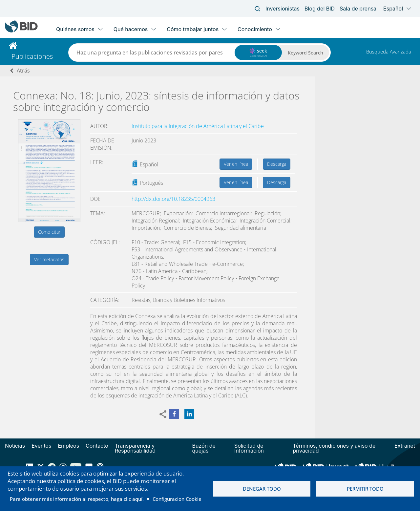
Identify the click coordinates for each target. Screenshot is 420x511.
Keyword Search (305, 53)
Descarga (277, 164)
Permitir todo (365, 489)
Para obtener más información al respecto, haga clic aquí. (77, 499)
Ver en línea (236, 164)
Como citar (49, 232)
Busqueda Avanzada (389, 52)
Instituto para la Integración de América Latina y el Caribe (198, 126)
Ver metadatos (49, 259)
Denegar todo (262, 489)
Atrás (23, 71)
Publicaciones (32, 56)
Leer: (97, 162)
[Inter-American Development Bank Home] (21, 31)
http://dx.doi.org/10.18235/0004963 (173, 199)
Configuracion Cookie (177, 499)
